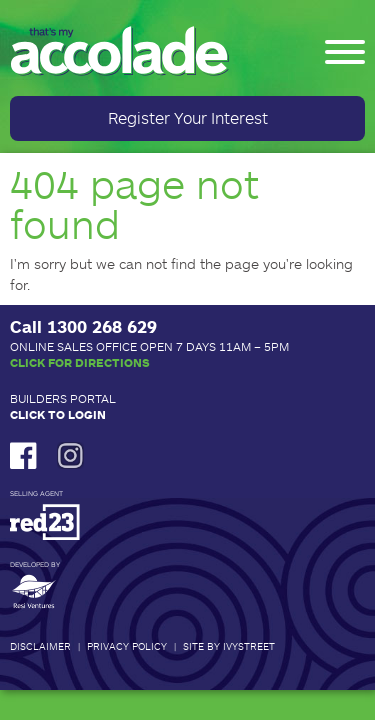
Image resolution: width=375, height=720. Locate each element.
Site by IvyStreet (229, 646)
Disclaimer (40, 646)
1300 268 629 (102, 326)
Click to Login (58, 414)
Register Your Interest (188, 117)
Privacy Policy (127, 646)
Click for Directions (80, 362)
